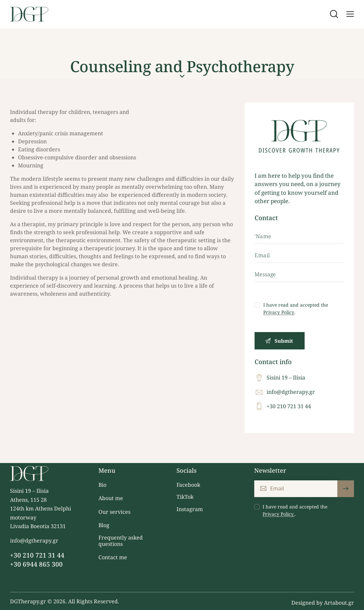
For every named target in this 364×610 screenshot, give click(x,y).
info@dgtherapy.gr (291, 392)
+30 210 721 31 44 (289, 406)
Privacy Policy (279, 313)
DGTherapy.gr (28, 601)
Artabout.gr (339, 603)
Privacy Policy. (279, 514)
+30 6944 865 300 (36, 564)
